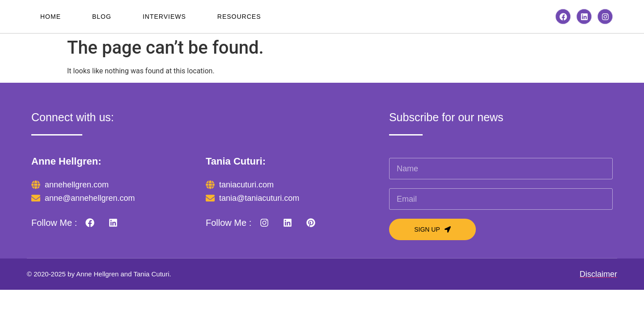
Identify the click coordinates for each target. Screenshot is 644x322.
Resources (239, 17)
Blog (102, 17)
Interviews (164, 17)
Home (51, 17)
